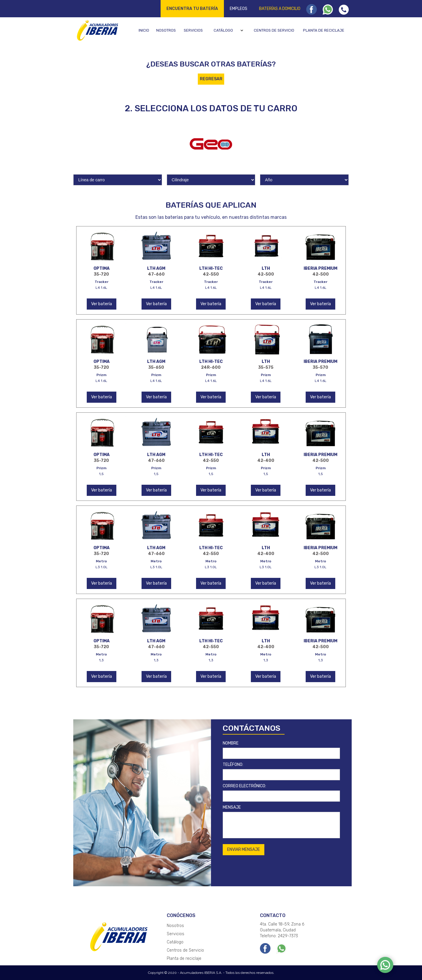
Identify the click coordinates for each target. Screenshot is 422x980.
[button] (229, 30)
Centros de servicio (274, 30)
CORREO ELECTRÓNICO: (244, 786)
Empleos (239, 9)
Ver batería (102, 304)
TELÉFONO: (233, 765)
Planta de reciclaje (324, 30)
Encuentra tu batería (192, 9)
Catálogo (223, 30)
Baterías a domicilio (280, 9)
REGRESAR (211, 79)
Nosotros (166, 30)
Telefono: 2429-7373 (279, 936)
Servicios (193, 30)
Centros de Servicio (185, 950)
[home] (97, 30)
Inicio (144, 30)
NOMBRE (231, 743)
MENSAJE (232, 807)
